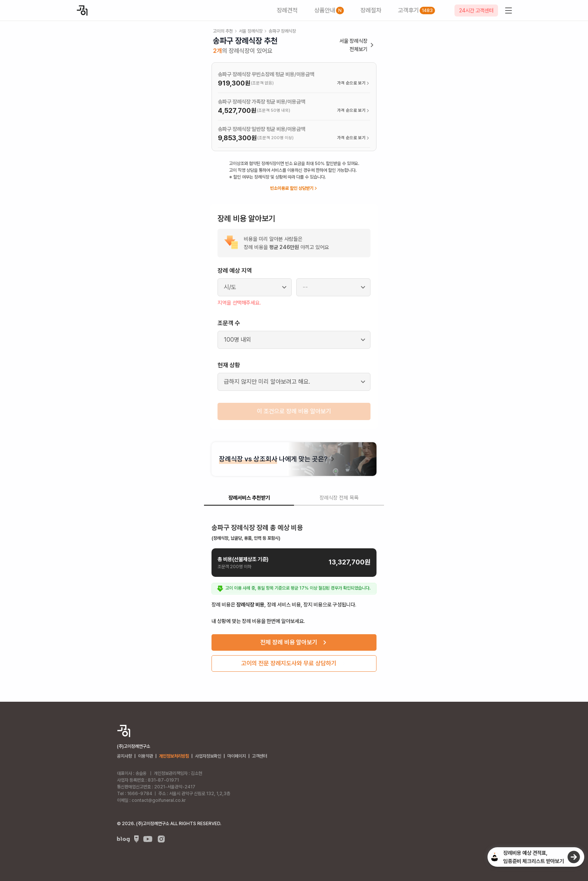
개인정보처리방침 (174, 756)
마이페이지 (237, 756)
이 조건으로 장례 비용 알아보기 (294, 411)
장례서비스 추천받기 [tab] (249, 498)
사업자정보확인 (208, 756)
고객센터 (259, 756)
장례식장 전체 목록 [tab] (339, 498)
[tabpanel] (294, 595)
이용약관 (145, 756)
